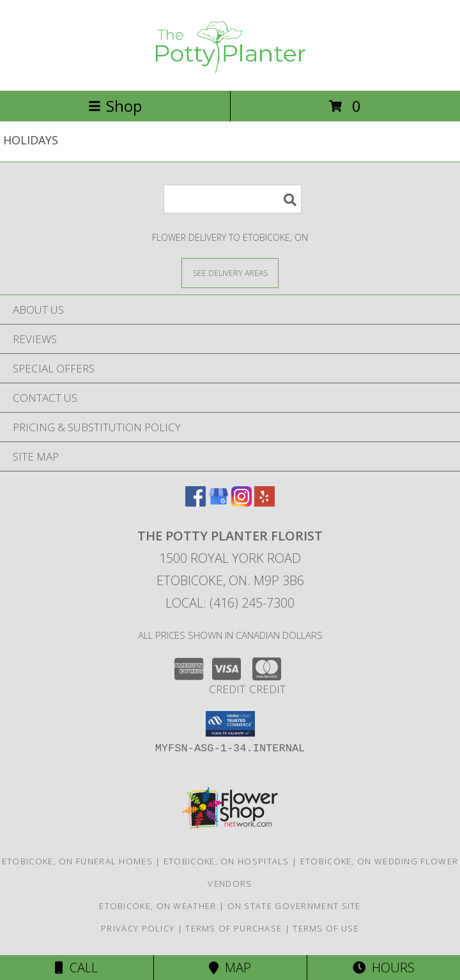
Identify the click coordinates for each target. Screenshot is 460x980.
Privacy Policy (138, 928)
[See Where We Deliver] (230, 272)
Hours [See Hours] (384, 968)
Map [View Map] (230, 968)
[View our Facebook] (195, 502)
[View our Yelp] (264, 502)
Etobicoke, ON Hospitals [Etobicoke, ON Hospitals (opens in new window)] (226, 861)
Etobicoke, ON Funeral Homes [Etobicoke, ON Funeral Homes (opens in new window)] (77, 861)
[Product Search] (233, 199)
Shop (115, 106)
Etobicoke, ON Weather (157, 906)
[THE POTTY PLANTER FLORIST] (230, 72)
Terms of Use (326, 928)
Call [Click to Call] (76, 968)
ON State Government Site (294, 906)
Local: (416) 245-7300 (230, 603)
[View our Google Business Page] (218, 502)
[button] (230, 724)
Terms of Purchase (234, 928)
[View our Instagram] (241, 502)
